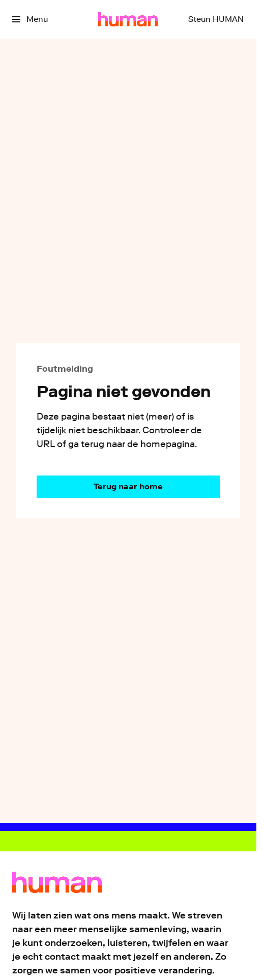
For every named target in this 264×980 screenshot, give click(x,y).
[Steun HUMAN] (216, 19)
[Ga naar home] (128, 19)
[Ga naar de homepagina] (128, 487)
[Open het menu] (30, 19)
